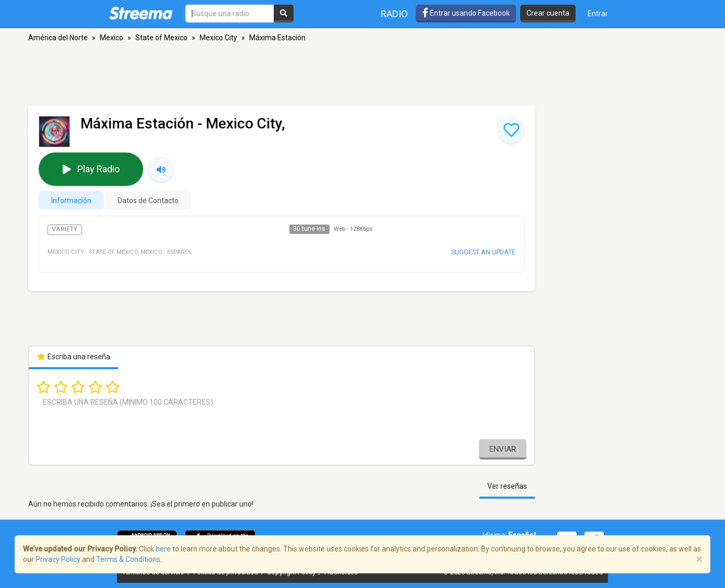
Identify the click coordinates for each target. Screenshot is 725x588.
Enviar (503, 449)
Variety (65, 229)
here (163, 549)
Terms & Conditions (128, 559)
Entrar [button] (598, 14)
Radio (394, 14)
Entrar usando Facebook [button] (466, 13)
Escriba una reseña (73, 357)
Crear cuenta (548, 13)
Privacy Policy (58, 559)
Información (71, 201)
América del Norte (58, 38)
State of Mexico (161, 38)
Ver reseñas (507, 486)
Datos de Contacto (148, 201)
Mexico (112, 38)
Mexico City (218, 38)
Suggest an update (483, 252)
